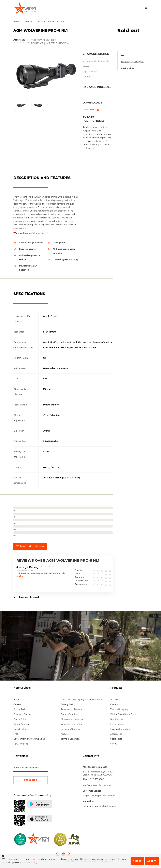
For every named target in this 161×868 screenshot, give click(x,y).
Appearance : (82, 584)
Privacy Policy (68, 704)
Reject (137, 861)
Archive (29, 22)
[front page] (39, 839)
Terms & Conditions (71, 739)
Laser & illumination (120, 729)
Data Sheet (88, 109)
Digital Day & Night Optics (124, 714)
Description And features (132, 62)
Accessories (116, 734)
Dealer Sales (20, 719)
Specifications (127, 68)
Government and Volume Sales (29, 739)
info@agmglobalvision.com (97, 785)
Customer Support (23, 714)
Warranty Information (72, 724)
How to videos (21, 744)
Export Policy (20, 729)
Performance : (82, 581)
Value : (78, 574)
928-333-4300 (97, 779)
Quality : (79, 570)
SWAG (114, 744)
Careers (17, 704)
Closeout (115, 704)
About (17, 699)
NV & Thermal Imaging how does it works (82, 699)
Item (123, 55)
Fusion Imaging (118, 724)
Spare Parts (116, 739)
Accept (152, 861)
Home (16, 22)
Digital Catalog (21, 724)
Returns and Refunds (71, 709)
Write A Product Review (30, 546)
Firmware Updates (70, 729)
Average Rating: (28, 567)
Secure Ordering (69, 714)
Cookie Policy (20, 709)
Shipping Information (72, 719)
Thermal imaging (119, 709)
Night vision (116, 719)
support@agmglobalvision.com (99, 796)
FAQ (16, 734)
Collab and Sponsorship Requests (99, 806)
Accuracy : (80, 577)
